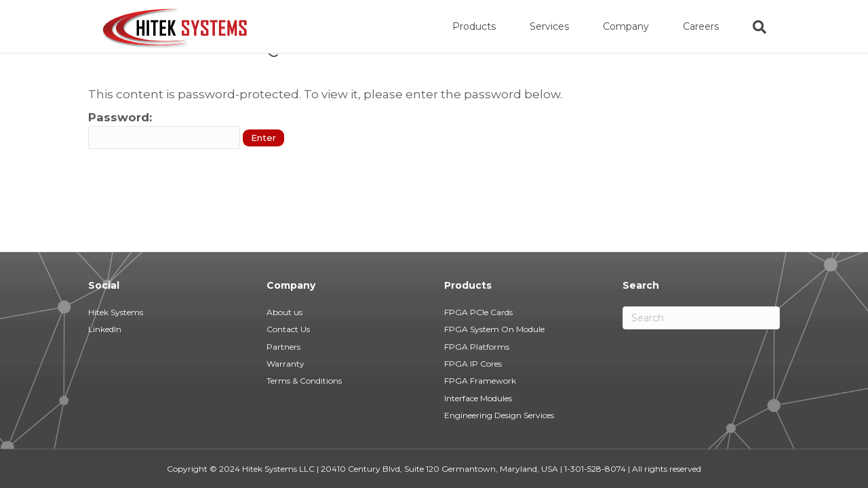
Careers (714, 26)
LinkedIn (105, 329)
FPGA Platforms (477, 347)
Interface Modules (478, 398)
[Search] (765, 27)
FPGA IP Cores (473, 364)
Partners (283, 347)
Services (563, 26)
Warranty (285, 364)
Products (488, 26)
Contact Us (288, 329)
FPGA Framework (480, 381)
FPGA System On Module (494, 329)
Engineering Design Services (499, 415)
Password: (164, 185)
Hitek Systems (116, 312)
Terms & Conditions (304, 381)
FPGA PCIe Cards (478, 312)
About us (284, 312)
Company (639, 26)
